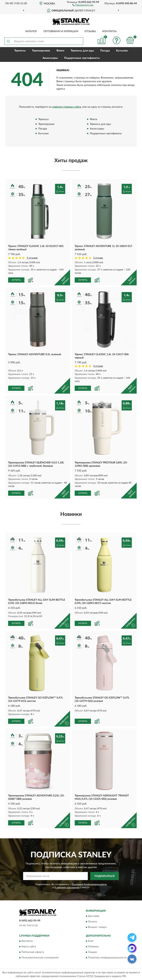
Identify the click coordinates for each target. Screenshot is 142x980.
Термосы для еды (82, 51)
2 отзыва (98, 258)
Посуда (105, 51)
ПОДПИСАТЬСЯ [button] (105, 876)
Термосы (20, 51)
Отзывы (90, 31)
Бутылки (122, 51)
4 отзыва (98, 366)
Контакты (109, 31)
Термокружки (41, 51)
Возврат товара (97, 927)
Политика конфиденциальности (107, 958)
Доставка (94, 916)
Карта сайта (29, 947)
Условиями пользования (67, 887)
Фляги (60, 51)
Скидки (92, 952)
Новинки (93, 947)
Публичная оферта (33, 952)
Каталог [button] (31, 31)
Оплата (92, 922)
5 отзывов (32, 258)
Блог (91, 941)
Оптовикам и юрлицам (61, 31)
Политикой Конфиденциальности (89, 884)
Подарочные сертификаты (82, 58)
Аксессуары (50, 58)
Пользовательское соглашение (40, 958)
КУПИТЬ (16, 280)
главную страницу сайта (67, 107)
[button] (83, 5)
